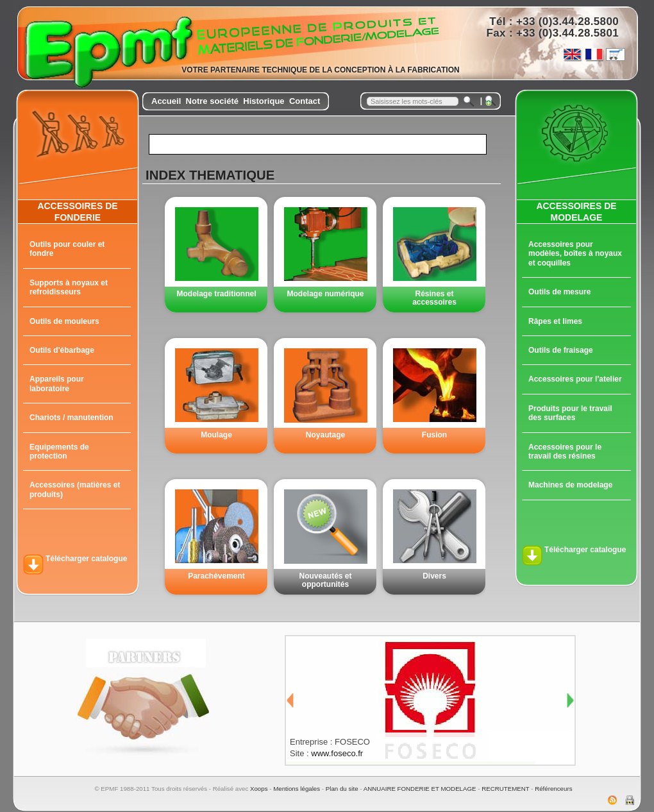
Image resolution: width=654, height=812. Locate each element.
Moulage (216, 435)
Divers (434, 576)
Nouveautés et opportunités (325, 580)
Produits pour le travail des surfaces (570, 413)
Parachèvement (216, 576)
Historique (264, 101)
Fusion (434, 435)
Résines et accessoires (434, 298)
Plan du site (342, 789)
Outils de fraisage (561, 350)
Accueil (166, 101)
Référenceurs (553, 789)
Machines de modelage (570, 485)
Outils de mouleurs (64, 321)
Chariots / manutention (71, 418)
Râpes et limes (555, 321)
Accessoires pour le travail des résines (565, 452)
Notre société (212, 101)
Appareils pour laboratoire (57, 384)
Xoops (259, 789)
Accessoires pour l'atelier (575, 379)
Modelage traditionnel (216, 294)
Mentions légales (297, 789)
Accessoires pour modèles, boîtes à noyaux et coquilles (575, 254)
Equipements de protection (59, 452)
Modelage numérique (325, 294)
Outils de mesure (559, 292)
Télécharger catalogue (86, 559)
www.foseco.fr (337, 753)
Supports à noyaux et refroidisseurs (69, 287)
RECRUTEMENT (505, 789)
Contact (305, 101)
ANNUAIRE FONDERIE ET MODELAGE (420, 789)
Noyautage (325, 435)
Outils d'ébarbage (62, 350)
